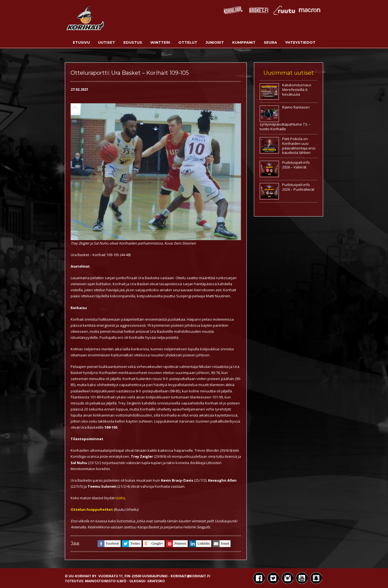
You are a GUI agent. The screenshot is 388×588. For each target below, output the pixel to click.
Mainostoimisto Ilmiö (106, 581)
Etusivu (81, 42)
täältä (120, 498)
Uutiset (107, 42)
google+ (153, 544)
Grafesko (156, 581)
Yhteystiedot (300, 42)
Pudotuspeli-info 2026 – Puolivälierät (298, 187)
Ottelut (188, 42)
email (221, 544)
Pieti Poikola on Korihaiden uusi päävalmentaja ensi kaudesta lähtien (299, 146)
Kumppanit (244, 42)
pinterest (176, 544)
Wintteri (160, 42)
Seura (270, 42)
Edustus (133, 42)
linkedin (199, 544)
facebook (108, 544)
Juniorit (215, 42)
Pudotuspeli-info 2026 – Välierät (296, 165)
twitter (131, 544)
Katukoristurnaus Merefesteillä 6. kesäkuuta (297, 90)
